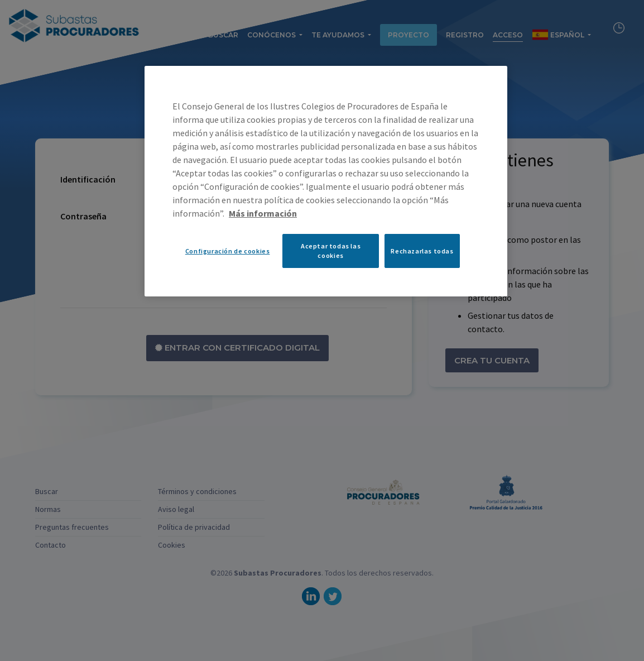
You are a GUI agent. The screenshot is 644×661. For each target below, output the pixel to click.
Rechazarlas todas (422, 251)
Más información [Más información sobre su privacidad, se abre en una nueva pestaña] (263, 213)
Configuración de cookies (228, 251)
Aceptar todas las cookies (331, 251)
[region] (326, 181)
